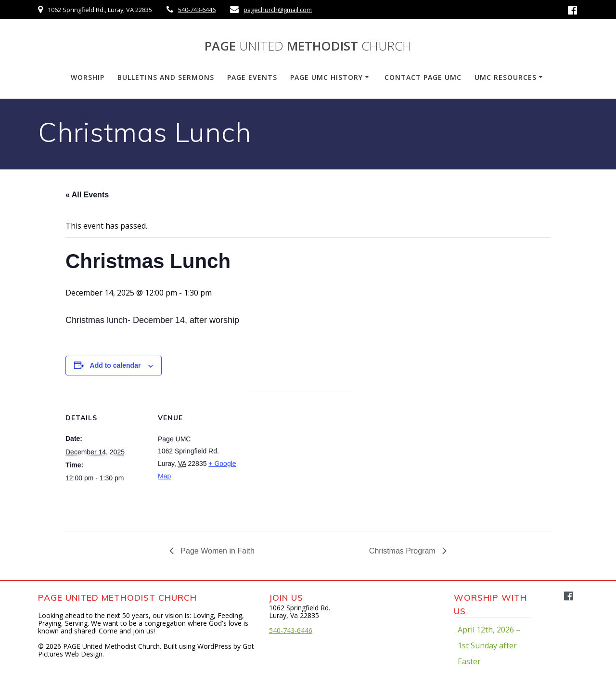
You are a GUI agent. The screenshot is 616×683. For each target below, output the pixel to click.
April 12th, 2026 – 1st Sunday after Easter (489, 645)
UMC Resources (506, 77)
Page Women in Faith (217, 551)
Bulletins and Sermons (166, 77)
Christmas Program (403, 551)
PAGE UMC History (327, 77)
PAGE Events (252, 77)
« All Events (87, 195)
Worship (88, 77)
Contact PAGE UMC (423, 77)
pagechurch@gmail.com (278, 10)
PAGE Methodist (308, 46)
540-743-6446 (197, 10)
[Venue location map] (301, 457)
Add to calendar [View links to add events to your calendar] (115, 365)
